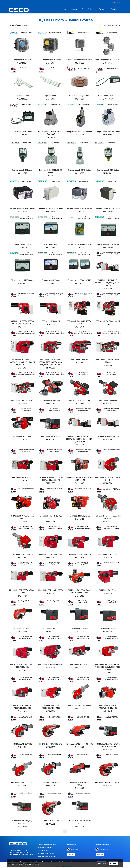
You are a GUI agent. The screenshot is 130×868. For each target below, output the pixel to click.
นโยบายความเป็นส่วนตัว (22, 864)
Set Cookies (102, 863)
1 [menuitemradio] (65, 831)
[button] (116, 2)
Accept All (113, 863)
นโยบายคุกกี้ (35, 864)
